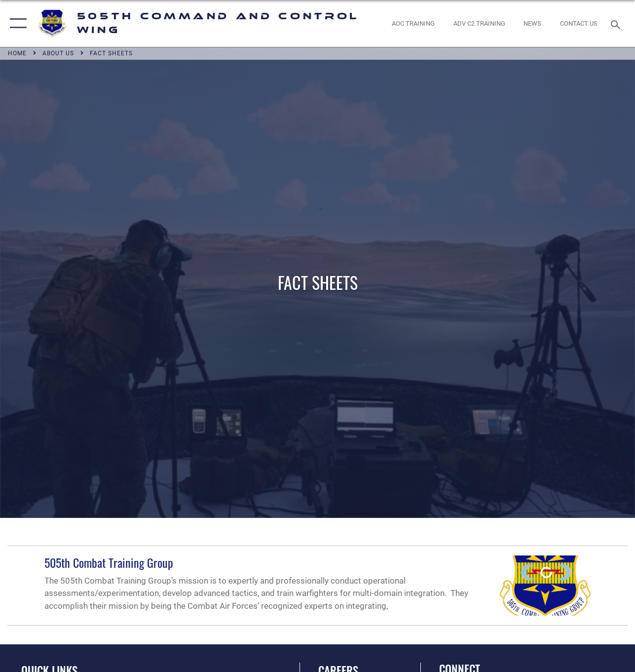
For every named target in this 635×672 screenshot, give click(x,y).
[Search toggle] (617, 23)
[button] (16, 23)
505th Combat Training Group (109, 562)
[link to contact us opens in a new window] (579, 24)
